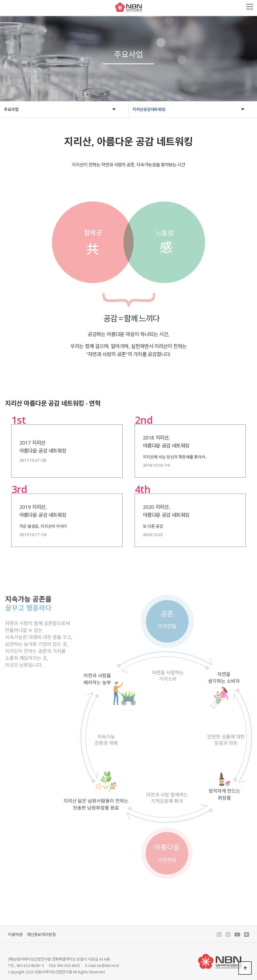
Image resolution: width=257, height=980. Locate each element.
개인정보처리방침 (41, 934)
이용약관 (15, 934)
